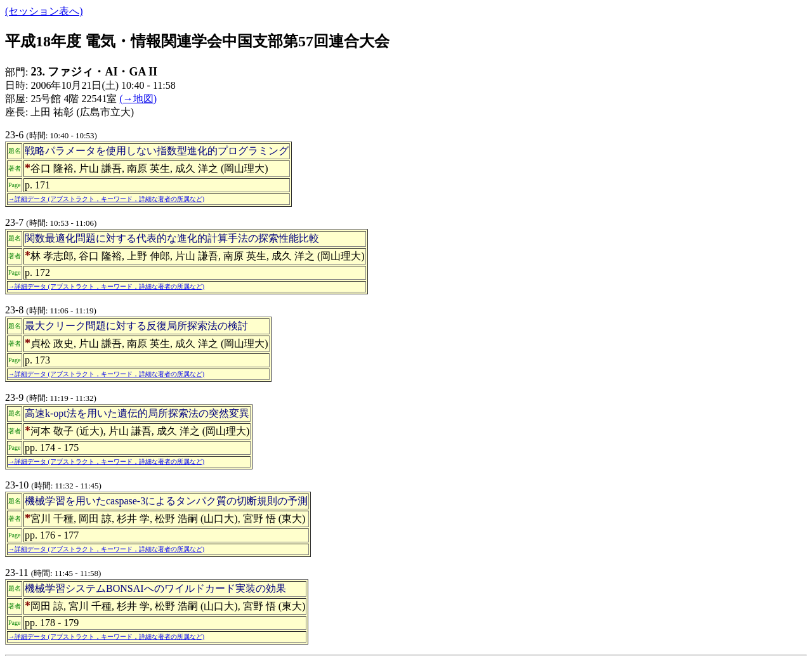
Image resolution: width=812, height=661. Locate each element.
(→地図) (138, 99)
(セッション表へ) (44, 11)
